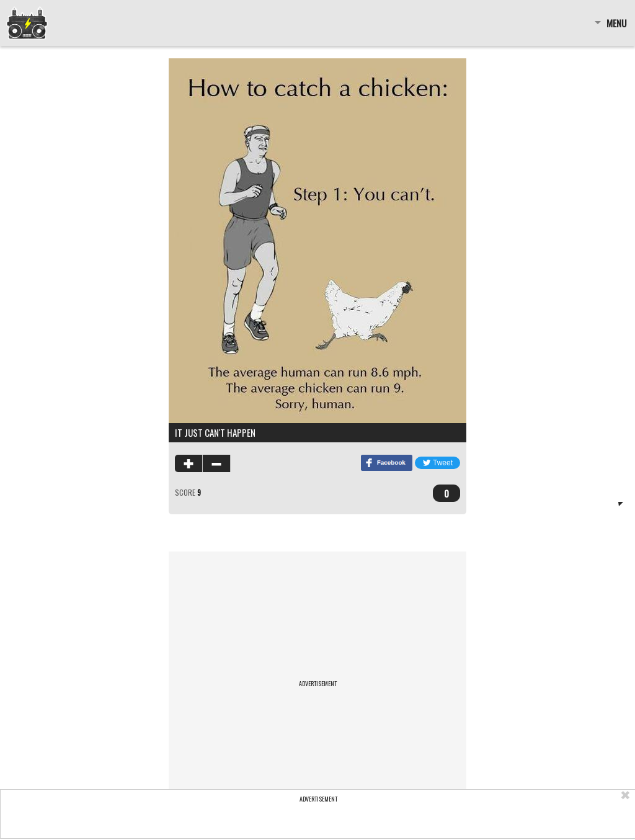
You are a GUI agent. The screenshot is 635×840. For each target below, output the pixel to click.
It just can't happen (215, 432)
